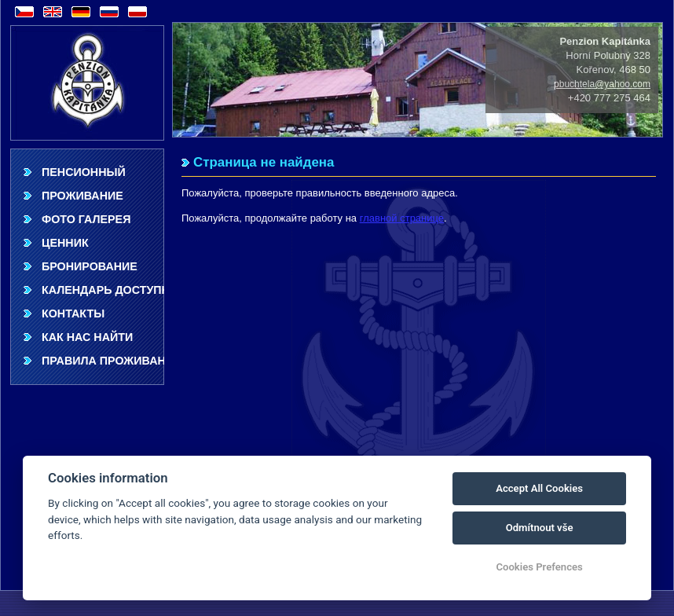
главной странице (402, 218)
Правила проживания (103, 361)
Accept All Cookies (539, 488)
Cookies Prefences (539, 567)
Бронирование (90, 266)
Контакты (73, 313)
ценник (65, 243)
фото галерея (86, 219)
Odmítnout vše (540, 528)
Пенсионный (84, 172)
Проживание (82, 196)
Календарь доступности (103, 290)
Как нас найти (87, 337)
